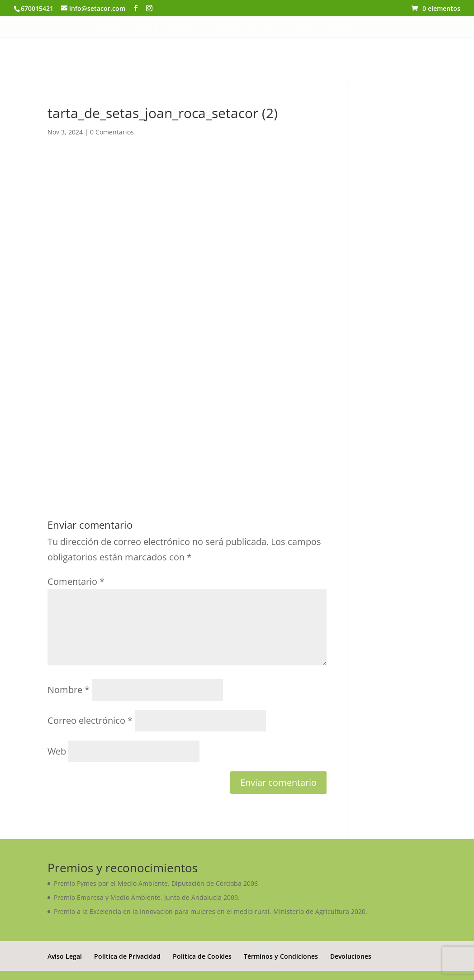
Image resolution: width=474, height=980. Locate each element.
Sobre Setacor (164, 28)
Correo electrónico (90, 720)
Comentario (76, 581)
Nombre (69, 690)
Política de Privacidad (127, 956)
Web (57, 751)
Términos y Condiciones (281, 956)
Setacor (105, 28)
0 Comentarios (112, 132)
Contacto (345, 28)
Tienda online (244, 28)
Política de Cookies (202, 956)
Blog (304, 28)
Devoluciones (351, 956)
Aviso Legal (65, 956)
